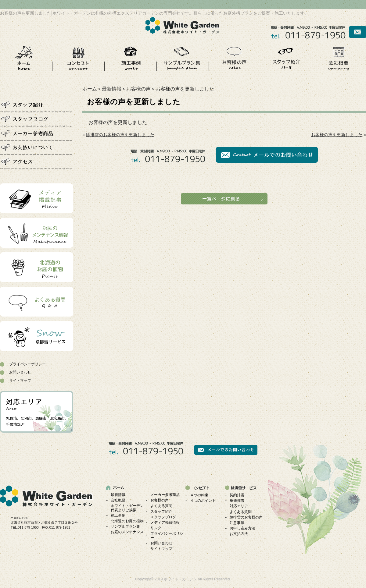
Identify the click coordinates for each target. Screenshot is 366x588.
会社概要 (118, 500)
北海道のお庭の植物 (127, 521)
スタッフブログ (163, 517)
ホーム (90, 89)
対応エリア (239, 506)
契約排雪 (237, 495)
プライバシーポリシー (27, 364)
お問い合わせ (20, 372)
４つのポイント (203, 501)
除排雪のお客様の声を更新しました (120, 135)
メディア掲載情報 (165, 522)
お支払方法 (239, 534)
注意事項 (237, 523)
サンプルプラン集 (125, 526)
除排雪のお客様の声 (246, 517)
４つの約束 (199, 495)
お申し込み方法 (242, 528)
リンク (156, 528)
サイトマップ (20, 381)
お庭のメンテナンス (127, 532)
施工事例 (118, 515)
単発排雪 (237, 501)
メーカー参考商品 (165, 495)
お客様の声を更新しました (118, 122)
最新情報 (112, 89)
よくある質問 (161, 506)
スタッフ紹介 (161, 512)
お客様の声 (138, 89)
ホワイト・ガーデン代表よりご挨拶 (127, 508)
